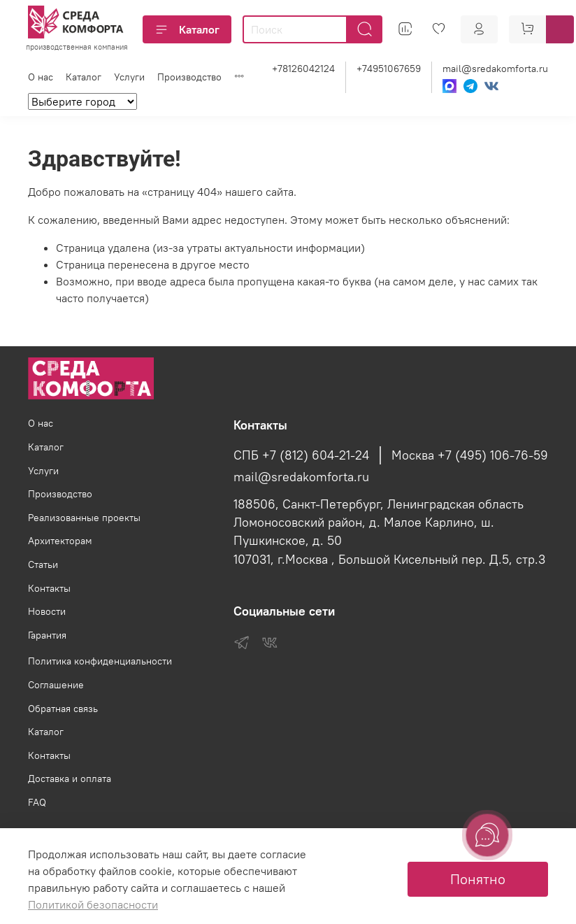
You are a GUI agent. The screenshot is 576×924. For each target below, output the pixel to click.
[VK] (491, 86)
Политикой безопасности (93, 904)
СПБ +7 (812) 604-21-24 (301, 455)
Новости (47, 611)
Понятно (478, 879)
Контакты (49, 588)
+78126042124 (303, 69)
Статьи (43, 564)
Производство (189, 77)
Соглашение (56, 685)
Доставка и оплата (70, 779)
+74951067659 (389, 69)
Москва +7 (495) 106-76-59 (470, 455)
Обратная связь (63, 709)
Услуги (129, 77)
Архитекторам (60, 541)
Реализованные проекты (84, 518)
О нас (41, 77)
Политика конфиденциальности (100, 661)
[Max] (449, 86)
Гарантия (47, 635)
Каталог (187, 29)
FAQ (37, 802)
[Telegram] (470, 86)
